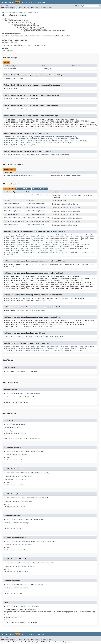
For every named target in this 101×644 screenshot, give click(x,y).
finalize (13, 337)
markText (25, 248)
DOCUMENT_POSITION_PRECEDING (75, 141)
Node (54, 36)
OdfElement (13, 42)
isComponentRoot (35, 246)
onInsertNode (48, 248)
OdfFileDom (23, 175)
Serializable (7, 36)
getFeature (41, 347)
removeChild (19, 250)
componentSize (9, 237)
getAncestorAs (74, 239)
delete (6, 239)
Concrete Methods (40, 189)
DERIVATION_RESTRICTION (45, 155)
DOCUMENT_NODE (71, 137)
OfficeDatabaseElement (13, 207)
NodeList (60, 36)
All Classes (4, 6)
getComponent (23, 241)
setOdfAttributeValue (72, 252)
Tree (26, 2)
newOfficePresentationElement (37, 218)
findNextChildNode (41, 239)
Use (22, 2)
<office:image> (72, 215)
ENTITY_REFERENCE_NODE (52, 143)
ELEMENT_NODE (25, 143)
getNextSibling (77, 347)
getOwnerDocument (11, 349)
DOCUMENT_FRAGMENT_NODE (54, 137)
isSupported (18, 351)
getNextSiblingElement (13, 243)
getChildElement (87, 239)
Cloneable (17, 36)
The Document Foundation (54, 642)
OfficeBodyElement (11, 175)
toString (13, 254)
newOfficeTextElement (34, 225)
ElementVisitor (37, 195)
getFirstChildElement (53, 241)
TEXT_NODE (32, 145)
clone (6, 337)
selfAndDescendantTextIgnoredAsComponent (20, 252)
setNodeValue (58, 351)
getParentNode (24, 349)
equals (13, 239)
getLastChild (65, 347)
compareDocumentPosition (13, 347)
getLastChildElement (71, 241)
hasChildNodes (64, 349)
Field (15, 8)
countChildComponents (38, 237)
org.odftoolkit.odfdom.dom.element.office (23, 12)
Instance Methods (23, 189)
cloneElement (45, 235)
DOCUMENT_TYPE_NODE (11, 143)
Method (26, 8)
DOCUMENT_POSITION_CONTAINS (41, 139)
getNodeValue (90, 347)
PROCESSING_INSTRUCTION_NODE (15, 145)
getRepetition (32, 245)
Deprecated (32, 2)
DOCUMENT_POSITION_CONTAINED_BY (16, 139)
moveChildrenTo (35, 248)
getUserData (53, 349)
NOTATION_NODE (67, 143)
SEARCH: (78, 6)
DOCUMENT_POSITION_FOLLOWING (15, 141)
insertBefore (22, 246)
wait (52, 337)
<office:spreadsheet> (75, 222)
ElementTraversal (35, 36)
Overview (4, 2)
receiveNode (8, 250)
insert (6, 246)
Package (11, 2)
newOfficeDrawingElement (35, 211)
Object (42, 333)
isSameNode (8, 351)
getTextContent (45, 245)
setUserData (82, 351)
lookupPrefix (46, 351)
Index (39, 2)
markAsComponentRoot (12, 248)
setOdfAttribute (56, 252)
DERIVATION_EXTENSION (12, 155)
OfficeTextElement (11, 225)
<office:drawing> (73, 211)
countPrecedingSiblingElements (82, 237)
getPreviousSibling (39, 349)
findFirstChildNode (25, 239)
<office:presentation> (75, 218)
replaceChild (60, 250)
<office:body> (42, 45)
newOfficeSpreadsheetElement (37, 221)
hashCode (30, 337)
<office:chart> (72, 204)
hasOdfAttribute (69, 245)
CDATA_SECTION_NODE (25, 137)
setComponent (43, 252)
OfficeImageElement (12, 214)
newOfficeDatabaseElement (36, 207)
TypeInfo (67, 36)
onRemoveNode (71, 248)
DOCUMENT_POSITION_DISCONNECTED (66, 139)
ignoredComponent (84, 245)
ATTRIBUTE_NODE (10, 137)
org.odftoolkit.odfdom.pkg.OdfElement (33, 29)
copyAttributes (22, 237)
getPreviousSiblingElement (14, 245)
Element (24, 36)
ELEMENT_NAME (47, 69)
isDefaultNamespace (79, 349)
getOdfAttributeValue (60, 243)
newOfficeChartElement (34, 204)
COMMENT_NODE (39, 137)
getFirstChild (52, 347)
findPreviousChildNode (58, 239)
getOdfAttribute (29, 243)
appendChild (8, 235)
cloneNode (56, 235)
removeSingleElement (46, 250)
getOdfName (30, 200)
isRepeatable (78, 246)
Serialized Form (8, 51)
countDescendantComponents (58, 237)
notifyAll (45, 337)
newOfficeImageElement (34, 214)
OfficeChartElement (12, 204)
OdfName (13, 69)
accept (28, 195)
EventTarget (47, 36)
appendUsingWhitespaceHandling (27, 235)
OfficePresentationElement (15, 218)
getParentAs (74, 243)
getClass (21, 337)
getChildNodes (30, 347)
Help (44, 2)
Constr (20, 8)
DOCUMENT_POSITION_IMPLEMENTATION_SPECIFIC (45, 141)
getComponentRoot (36, 241)
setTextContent (70, 351)
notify (37, 337)
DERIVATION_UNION (63, 155)
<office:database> (73, 208)
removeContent (31, 250)
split (6, 254)
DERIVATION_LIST (28, 155)
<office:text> (72, 225)
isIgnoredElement (50, 246)
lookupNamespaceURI (32, 351)
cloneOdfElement (86, 235)
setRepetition (87, 252)
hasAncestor (57, 245)
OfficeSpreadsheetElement (14, 221)
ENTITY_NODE (37, 143)
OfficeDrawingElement (12, 211)
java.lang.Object (8, 19)
